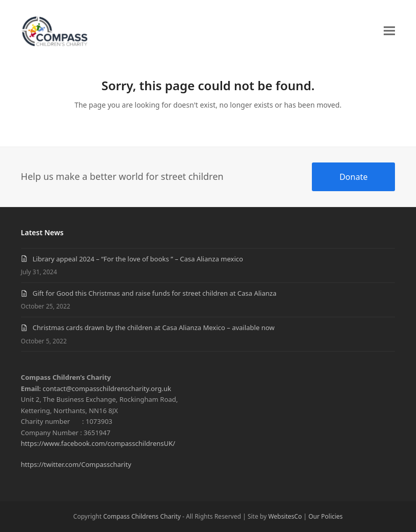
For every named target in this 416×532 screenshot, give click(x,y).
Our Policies (325, 516)
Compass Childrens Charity (142, 516)
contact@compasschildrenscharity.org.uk (107, 388)
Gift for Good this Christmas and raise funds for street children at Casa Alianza (155, 293)
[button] (389, 30)
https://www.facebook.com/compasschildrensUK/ (98, 443)
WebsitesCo (285, 516)
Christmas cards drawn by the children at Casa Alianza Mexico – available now (154, 328)
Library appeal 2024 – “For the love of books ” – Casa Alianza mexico (138, 259)
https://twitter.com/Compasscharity (76, 464)
